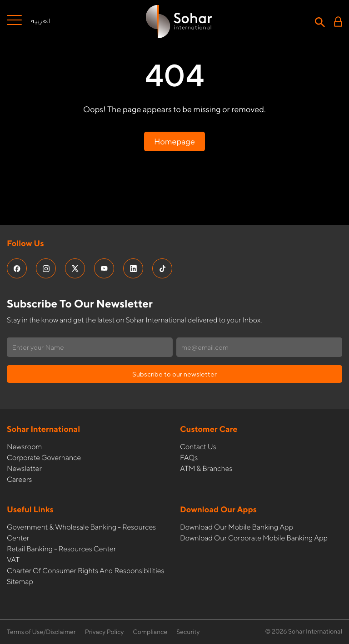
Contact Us (198, 447)
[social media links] (17, 268)
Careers (19, 479)
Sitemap (20, 582)
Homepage (174, 141)
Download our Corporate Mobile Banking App (254, 538)
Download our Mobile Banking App (237, 527)
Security (188, 632)
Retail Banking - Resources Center (61, 549)
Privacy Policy (105, 632)
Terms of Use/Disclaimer (41, 632)
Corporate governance (44, 458)
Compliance (150, 632)
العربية (41, 21)
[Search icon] (320, 21)
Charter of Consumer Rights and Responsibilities (85, 571)
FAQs (189, 458)
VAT (13, 560)
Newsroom (24, 447)
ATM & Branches (206, 468)
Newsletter (24, 468)
